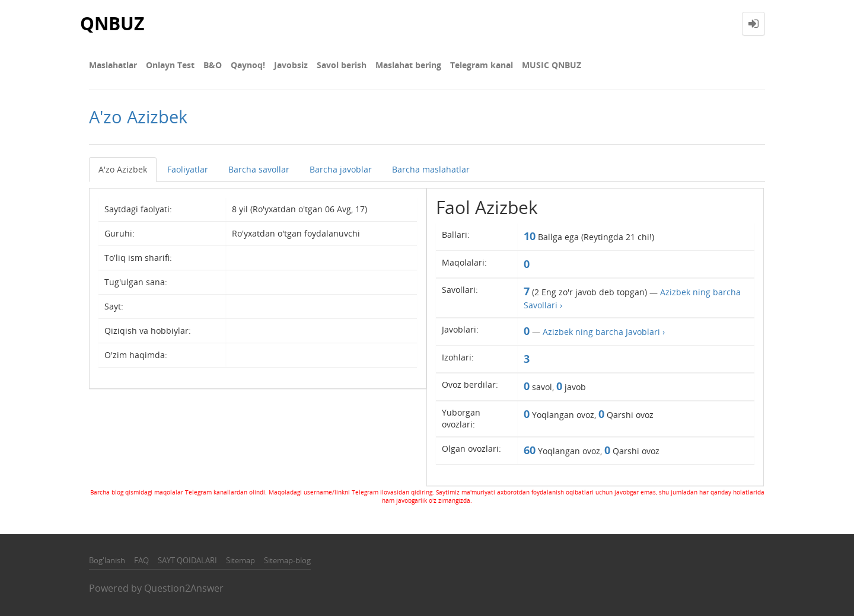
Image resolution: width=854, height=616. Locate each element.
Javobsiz (291, 65)
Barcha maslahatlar (431, 169)
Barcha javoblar (341, 169)
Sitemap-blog (287, 560)
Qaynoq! (248, 65)
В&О (213, 65)
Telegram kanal (482, 65)
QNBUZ (112, 23)
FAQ (141, 560)
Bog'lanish (107, 560)
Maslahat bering (408, 65)
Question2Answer (184, 588)
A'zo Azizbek (123, 169)
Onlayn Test (170, 65)
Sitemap (240, 560)
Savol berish (342, 65)
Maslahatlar (113, 65)
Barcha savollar (259, 169)
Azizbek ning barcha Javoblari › (604, 332)
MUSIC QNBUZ (552, 65)
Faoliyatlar (188, 169)
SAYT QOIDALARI (187, 560)
